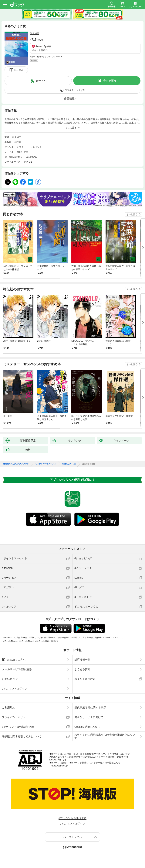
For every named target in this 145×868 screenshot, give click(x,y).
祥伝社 (18, 142)
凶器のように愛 (69, 464)
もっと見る (132, 214)
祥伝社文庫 (22, 152)
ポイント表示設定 (85, 679)
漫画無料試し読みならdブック (16, 464)
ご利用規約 (8, 707)
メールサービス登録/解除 (17, 669)
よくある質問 (82, 669)
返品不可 (34, 60)
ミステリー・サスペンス (29, 147)
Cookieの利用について (88, 727)
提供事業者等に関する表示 (90, 707)
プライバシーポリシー (15, 717)
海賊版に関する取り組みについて (22, 736)
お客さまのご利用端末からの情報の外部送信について (105, 736)
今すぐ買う (110, 81)
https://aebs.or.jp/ (60, 766)
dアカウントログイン (15, 689)
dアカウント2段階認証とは (18, 727)
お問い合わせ (10, 679)
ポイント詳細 (39, 50)
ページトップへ (72, 837)
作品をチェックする (75, 90)
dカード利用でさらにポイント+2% (45, 57)
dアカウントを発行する (72, 818)
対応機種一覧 (82, 660)
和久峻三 (35, 33)
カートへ (41, 81)
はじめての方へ (14, 660)
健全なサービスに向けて (89, 717)
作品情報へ (71, 99)
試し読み (19, 70)
